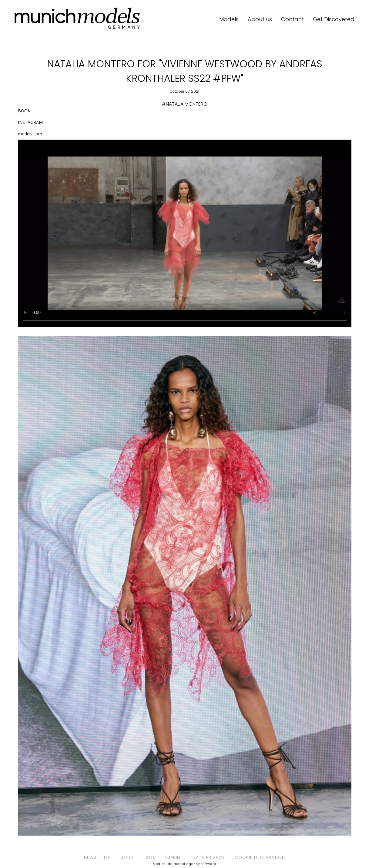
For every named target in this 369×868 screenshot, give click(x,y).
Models (229, 19)
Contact (292, 19)
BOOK (24, 111)
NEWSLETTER (97, 857)
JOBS (127, 857)
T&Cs (149, 857)
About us (260, 19)
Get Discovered (334, 19)
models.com (30, 134)
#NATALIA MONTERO (184, 104)
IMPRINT (174, 857)
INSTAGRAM (30, 122)
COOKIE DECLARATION (260, 857)
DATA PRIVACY (209, 857)
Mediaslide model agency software (184, 864)
